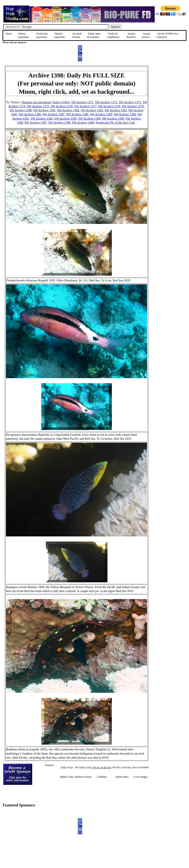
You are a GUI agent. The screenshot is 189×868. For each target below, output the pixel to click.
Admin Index (122, 777)
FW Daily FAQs (83, 767)
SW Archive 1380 (21, 110)
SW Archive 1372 (106, 102)
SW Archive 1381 (44, 110)
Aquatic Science (146, 35)
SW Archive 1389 (101, 114)
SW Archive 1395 (113, 118)
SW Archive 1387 (54, 114)
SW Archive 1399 (59, 123)
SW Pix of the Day (102, 767)
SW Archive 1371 (82, 102)
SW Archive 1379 (133, 106)
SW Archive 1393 (66, 118)
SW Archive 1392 (42, 118)
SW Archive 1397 (35, 123)
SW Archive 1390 (125, 114)
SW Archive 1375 (38, 106)
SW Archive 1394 (89, 118)
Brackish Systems (77, 35)
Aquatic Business (131, 35)
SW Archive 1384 (116, 110)
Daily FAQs (67, 767)
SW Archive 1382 (68, 110)
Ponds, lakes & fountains (94, 35)
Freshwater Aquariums (42, 35)
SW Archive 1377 (85, 106)
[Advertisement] (170, 96)
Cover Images (140, 777)
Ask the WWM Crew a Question (167, 35)
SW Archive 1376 (62, 106)
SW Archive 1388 (77, 114)
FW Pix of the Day (122, 767)
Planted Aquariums (59, 35)
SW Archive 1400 (83, 123)
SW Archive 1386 (30, 114)
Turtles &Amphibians (113, 35)
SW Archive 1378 (109, 106)
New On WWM (140, 767)
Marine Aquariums (23, 35)
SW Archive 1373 (130, 102)
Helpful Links (67, 777)
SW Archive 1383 (92, 110)
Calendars (102, 777)
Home (9, 34)
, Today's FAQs (60, 102)
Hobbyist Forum (83, 777)
